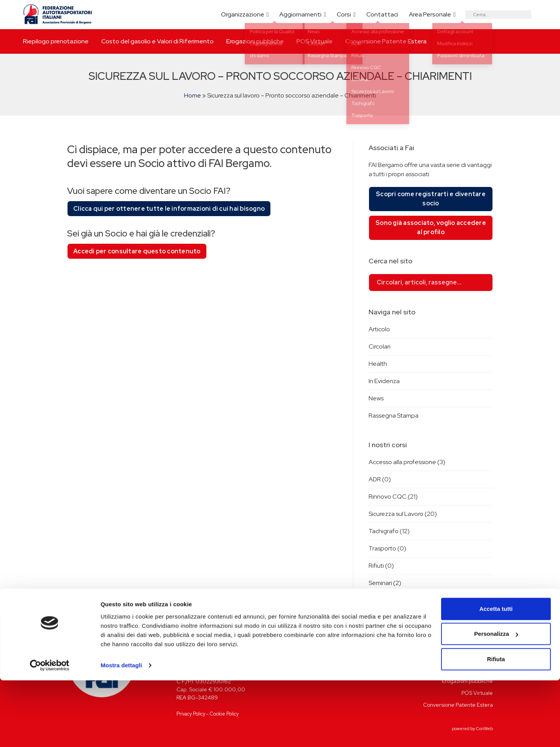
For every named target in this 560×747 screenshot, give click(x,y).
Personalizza (496, 700)
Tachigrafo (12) (389, 531)
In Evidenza (384, 381)
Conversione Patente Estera (386, 41)
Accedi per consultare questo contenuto (137, 251)
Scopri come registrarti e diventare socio (431, 199)
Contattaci (382, 14)
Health (378, 364)
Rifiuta (496, 726)
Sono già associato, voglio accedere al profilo (431, 227)
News (376, 398)
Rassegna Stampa (394, 416)
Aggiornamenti (300, 14)
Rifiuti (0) (381, 566)
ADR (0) (380, 479)
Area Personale (430, 14)
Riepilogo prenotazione (56, 41)
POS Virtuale (315, 41)
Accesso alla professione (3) (407, 462)
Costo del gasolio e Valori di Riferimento (157, 41)
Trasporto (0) (387, 548)
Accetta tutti (496, 675)
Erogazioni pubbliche (255, 41)
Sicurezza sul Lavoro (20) (403, 514)
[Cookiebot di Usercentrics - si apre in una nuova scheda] (50, 732)
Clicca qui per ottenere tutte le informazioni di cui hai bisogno (169, 209)
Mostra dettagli (121, 732)
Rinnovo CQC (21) (393, 497)
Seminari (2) (385, 583)
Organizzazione (243, 14)
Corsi (344, 14)
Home (193, 95)
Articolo (379, 329)
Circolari (380, 346)
